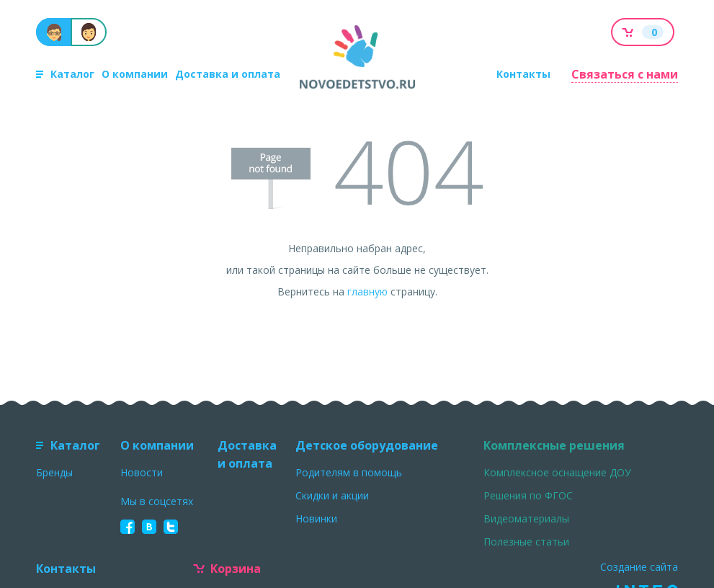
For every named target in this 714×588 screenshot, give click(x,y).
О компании (135, 74)
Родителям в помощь (349, 472)
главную (367, 291)
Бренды (54, 472)
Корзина (227, 569)
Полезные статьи (526, 542)
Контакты (523, 74)
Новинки (316, 518)
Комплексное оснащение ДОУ (557, 472)
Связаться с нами (625, 74)
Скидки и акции (332, 495)
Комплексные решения (554, 445)
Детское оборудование (367, 445)
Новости (142, 472)
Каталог (65, 74)
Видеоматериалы (526, 518)
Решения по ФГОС (528, 495)
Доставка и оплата (228, 74)
